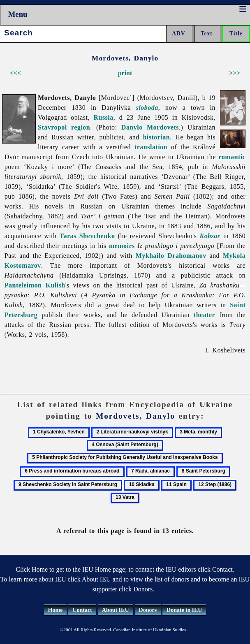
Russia (103, 117)
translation (151, 147)
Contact (82, 610)
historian (156, 137)
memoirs (122, 246)
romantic (232, 157)
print (125, 73)
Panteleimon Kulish (35, 285)
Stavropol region (64, 127)
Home (56, 610)
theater (204, 315)
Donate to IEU (184, 610)
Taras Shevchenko (87, 236)
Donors (148, 610)
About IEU (116, 610)
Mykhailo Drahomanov (171, 256)
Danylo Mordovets (150, 127)
